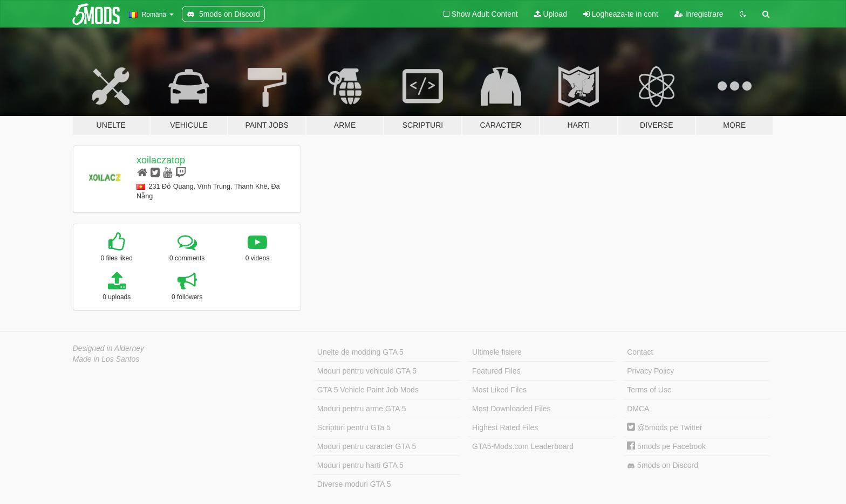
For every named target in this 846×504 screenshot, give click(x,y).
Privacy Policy (650, 371)
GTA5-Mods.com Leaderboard (523, 446)
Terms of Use (649, 390)
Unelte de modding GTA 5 (360, 352)
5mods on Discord (663, 465)
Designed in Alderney (109, 348)
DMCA (638, 409)
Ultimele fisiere (497, 352)
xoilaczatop (161, 160)
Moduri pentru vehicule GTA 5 (367, 371)
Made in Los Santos (106, 359)
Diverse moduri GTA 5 (354, 484)
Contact (640, 352)
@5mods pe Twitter (664, 427)
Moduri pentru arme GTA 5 (362, 409)
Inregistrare (699, 14)
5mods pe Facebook (666, 446)
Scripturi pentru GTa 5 (354, 427)
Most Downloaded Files (511, 409)
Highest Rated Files (505, 427)
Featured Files (496, 371)
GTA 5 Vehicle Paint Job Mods (368, 390)
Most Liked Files (499, 390)
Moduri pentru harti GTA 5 (360, 465)
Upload (551, 14)
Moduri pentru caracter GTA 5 (367, 446)
